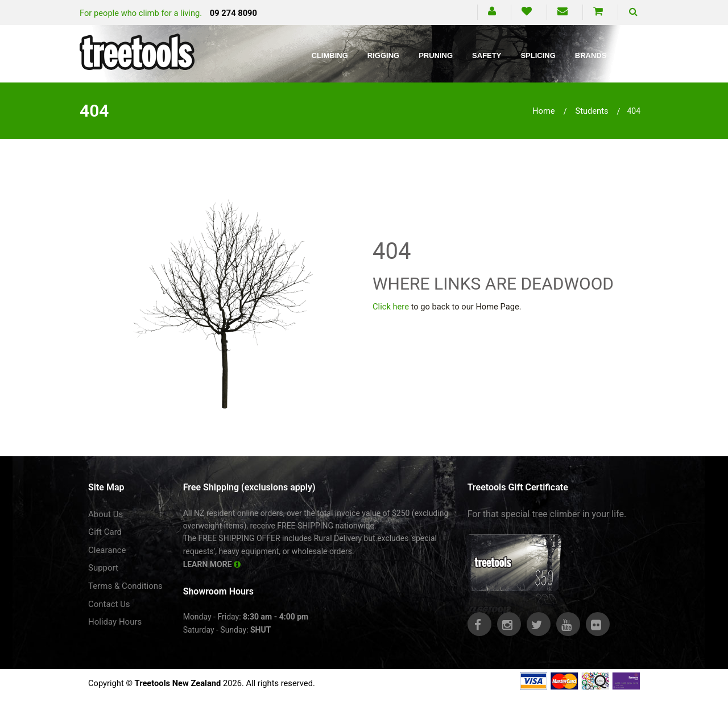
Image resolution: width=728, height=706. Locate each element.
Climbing (330, 55)
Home (544, 111)
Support (103, 568)
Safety (487, 55)
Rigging (383, 55)
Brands (591, 55)
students (591, 111)
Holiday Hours (115, 622)
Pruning (436, 55)
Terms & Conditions (125, 586)
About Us (106, 514)
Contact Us (109, 604)
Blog (636, 55)
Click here (391, 307)
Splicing (538, 55)
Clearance (107, 550)
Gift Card (105, 532)
